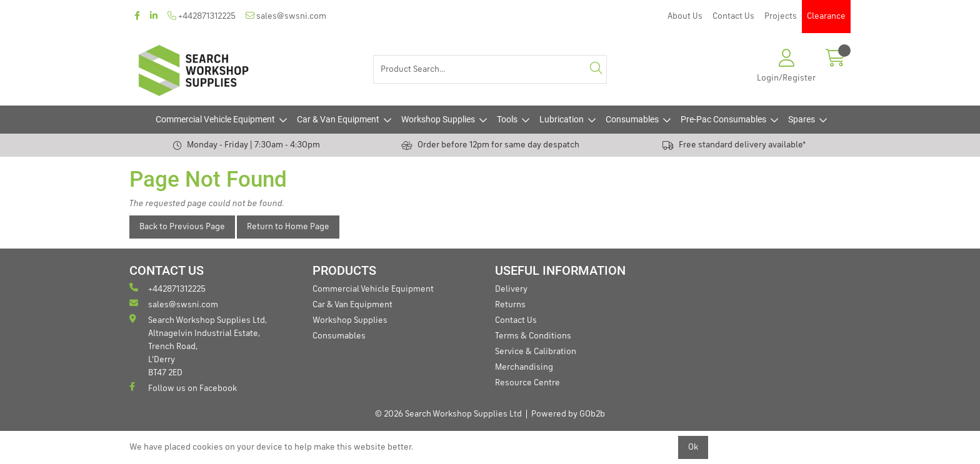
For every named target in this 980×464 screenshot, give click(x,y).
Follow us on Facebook (183, 387)
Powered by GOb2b (568, 414)
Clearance (826, 16)
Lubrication (562, 119)
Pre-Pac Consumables (723, 119)
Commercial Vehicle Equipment (215, 119)
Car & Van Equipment (338, 119)
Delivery (511, 289)
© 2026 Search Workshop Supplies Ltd (448, 414)
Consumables (632, 119)
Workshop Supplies (438, 119)
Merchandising (524, 367)
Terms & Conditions (533, 336)
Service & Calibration (536, 352)
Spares (802, 119)
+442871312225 (202, 16)
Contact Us (733, 16)
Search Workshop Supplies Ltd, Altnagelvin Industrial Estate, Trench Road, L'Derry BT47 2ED (198, 346)
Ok (693, 447)
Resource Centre (527, 383)
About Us (685, 16)
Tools (507, 119)
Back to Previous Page (182, 227)
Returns (510, 305)
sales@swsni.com (286, 16)
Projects (781, 16)
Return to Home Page (288, 227)
